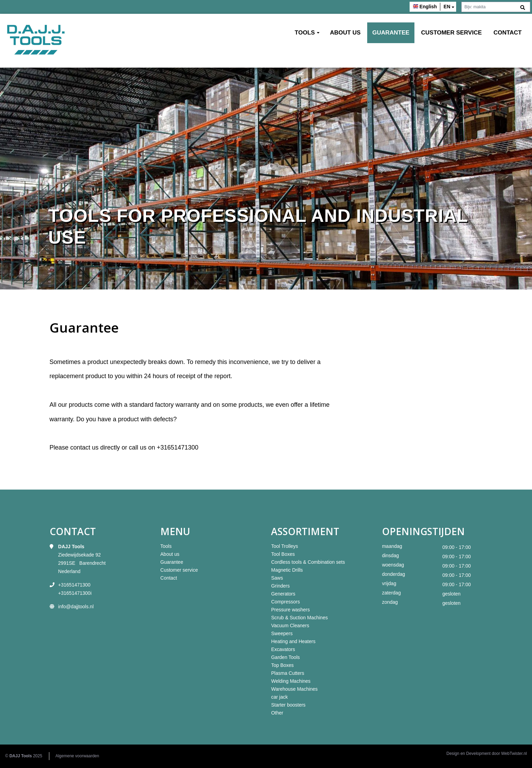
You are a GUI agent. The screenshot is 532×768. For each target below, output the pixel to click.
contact (81, 447)
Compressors (285, 602)
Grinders (280, 586)
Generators (283, 594)
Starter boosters (288, 705)
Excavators (283, 649)
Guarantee (391, 33)
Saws (277, 578)
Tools (305, 33)
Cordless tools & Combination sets (308, 562)
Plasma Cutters (288, 673)
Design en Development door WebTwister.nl (487, 754)
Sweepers (282, 633)
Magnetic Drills (287, 570)
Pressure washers (290, 610)
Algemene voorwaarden (77, 756)
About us (345, 33)
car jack (279, 697)
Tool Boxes (283, 554)
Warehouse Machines (294, 689)
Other (277, 713)
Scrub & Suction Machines (299, 618)
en (447, 7)
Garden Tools (285, 657)
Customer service (451, 33)
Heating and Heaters (293, 641)
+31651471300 (178, 447)
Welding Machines (291, 681)
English (428, 7)
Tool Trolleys (284, 546)
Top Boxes (282, 665)
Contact (508, 33)
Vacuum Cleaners (290, 626)
